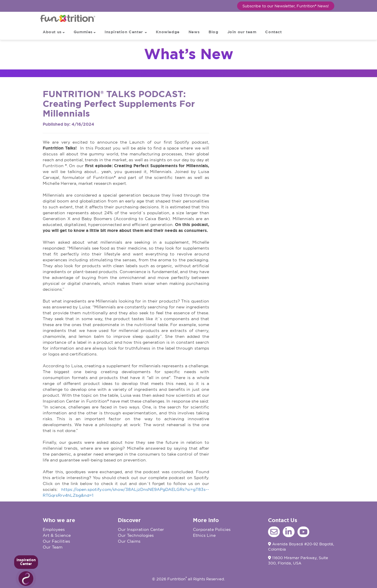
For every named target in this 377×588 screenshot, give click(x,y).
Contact (273, 32)
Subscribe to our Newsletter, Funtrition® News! (286, 6)
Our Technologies (136, 535)
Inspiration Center (126, 32)
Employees (54, 529)
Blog (213, 32)
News (194, 32)
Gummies (85, 32)
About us (54, 32)
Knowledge (168, 32)
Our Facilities (56, 541)
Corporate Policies (212, 529)
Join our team (242, 32)
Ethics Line (204, 535)
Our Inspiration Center (141, 529)
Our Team (53, 547)
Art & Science (57, 535)
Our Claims (129, 541)
